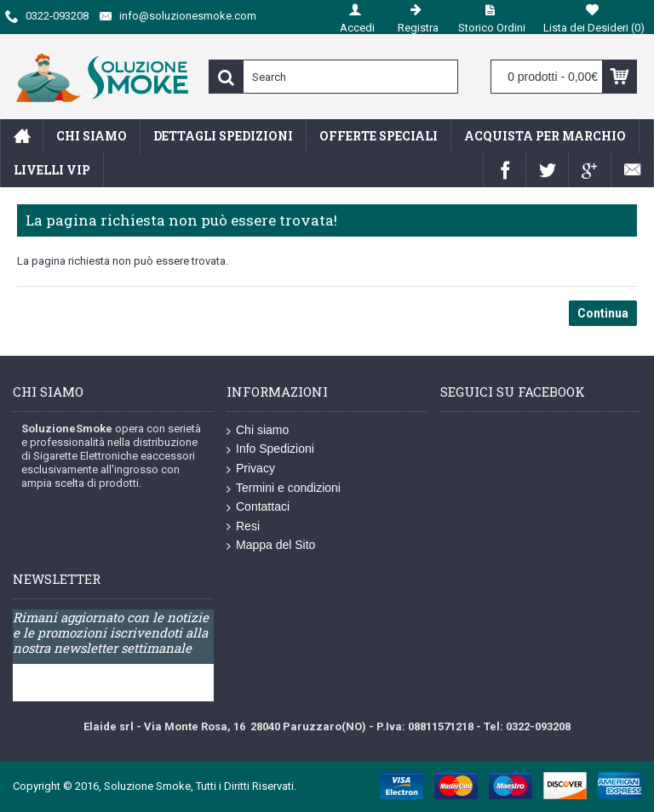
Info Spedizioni (270, 449)
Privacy (251, 469)
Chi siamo (258, 431)
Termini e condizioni (284, 489)
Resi (243, 526)
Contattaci (258, 507)
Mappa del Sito (271, 546)
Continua (603, 313)
